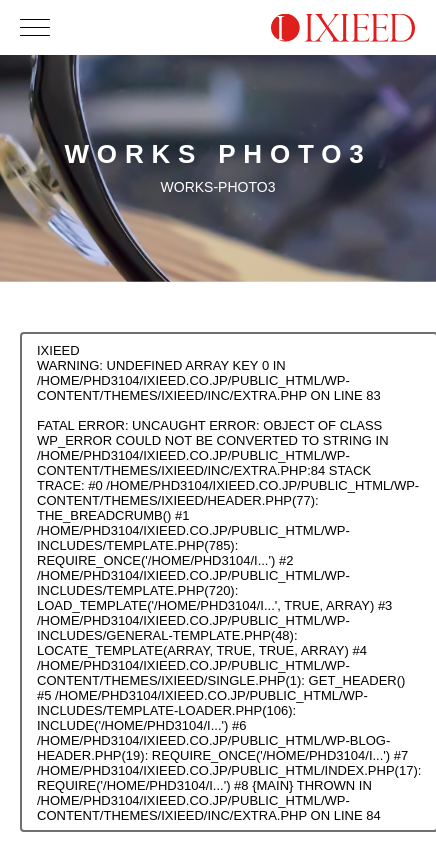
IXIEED (58, 350)
